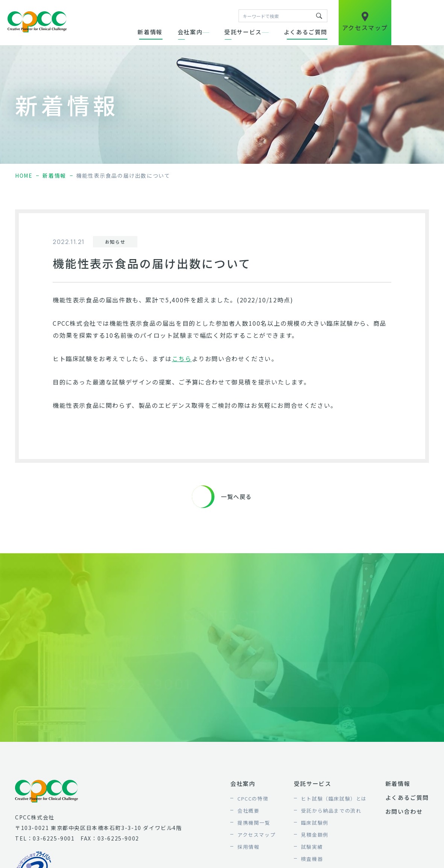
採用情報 (248, 847)
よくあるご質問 (306, 32)
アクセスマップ (256, 835)
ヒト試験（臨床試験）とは (334, 799)
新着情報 (150, 32)
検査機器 (312, 859)
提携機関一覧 (254, 823)
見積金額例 (315, 835)
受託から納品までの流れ (331, 811)
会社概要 (248, 811)
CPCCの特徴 (253, 799)
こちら (182, 358)
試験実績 (312, 847)
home (24, 175)
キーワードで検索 (319, 16)
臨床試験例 (315, 823)
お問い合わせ (404, 811)
